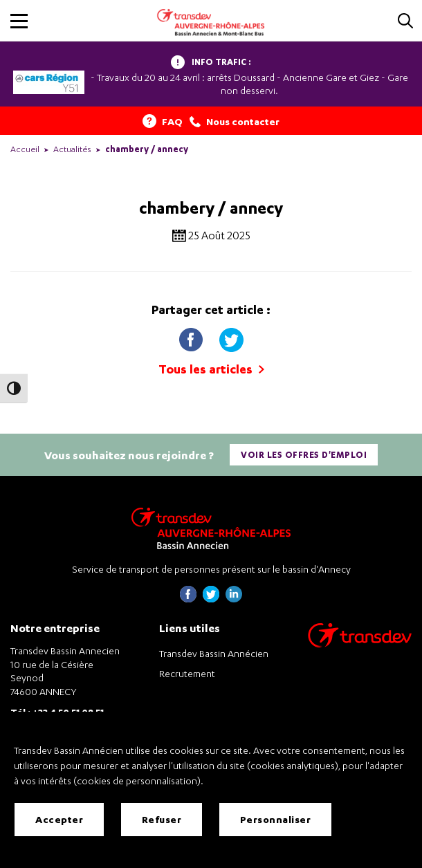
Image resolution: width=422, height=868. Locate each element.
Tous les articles (211, 369)
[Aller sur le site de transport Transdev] (360, 644)
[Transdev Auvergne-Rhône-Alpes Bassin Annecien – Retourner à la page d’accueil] (211, 528)
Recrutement (187, 673)
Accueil (25, 149)
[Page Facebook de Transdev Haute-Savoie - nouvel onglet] (188, 599)
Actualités (72, 149)
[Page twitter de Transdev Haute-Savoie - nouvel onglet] (211, 599)
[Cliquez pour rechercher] (405, 22)
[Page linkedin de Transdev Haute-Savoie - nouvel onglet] (234, 599)
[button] (19, 21)
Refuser (162, 819)
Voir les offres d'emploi (304, 455)
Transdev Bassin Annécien (214, 653)
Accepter (59, 819)
